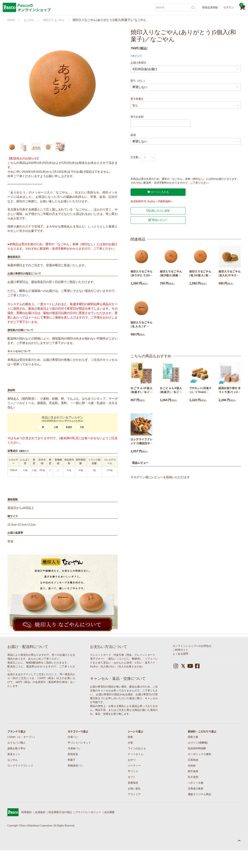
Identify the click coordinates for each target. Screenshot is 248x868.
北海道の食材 (196, 788)
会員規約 (40, 812)
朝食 (130, 737)
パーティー (134, 766)
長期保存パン (75, 766)
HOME (11, 20)
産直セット (14, 754)
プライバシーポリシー (88, 812)
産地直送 (73, 754)
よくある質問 (180, 654)
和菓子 (71, 760)
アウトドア (134, 794)
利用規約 (26, 812)
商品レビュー (158, 220)
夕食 (130, 743)
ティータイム (136, 754)
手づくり (133, 771)
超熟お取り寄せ (16, 748)
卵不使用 (193, 771)
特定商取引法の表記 (60, 812)
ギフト (132, 777)
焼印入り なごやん (54, 20)
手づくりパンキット (79, 743)
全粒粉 (192, 766)
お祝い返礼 (134, 788)
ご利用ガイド (180, 650)
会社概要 (109, 812)
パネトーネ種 (196, 783)
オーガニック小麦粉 (199, 754)
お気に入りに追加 (158, 211)
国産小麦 (193, 737)
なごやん (29, 20)
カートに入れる (158, 192)
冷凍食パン (74, 748)
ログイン (229, 7)
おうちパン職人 (16, 743)
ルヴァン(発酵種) (198, 743)
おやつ (132, 760)
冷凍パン (73, 737)
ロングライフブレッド (20, 766)
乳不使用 (193, 777)
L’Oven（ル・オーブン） (22, 737)
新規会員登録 (210, 7)
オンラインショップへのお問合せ (192, 646)
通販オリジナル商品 (199, 794)
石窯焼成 (193, 760)
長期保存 (133, 783)
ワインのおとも (137, 748)
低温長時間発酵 (197, 748)
